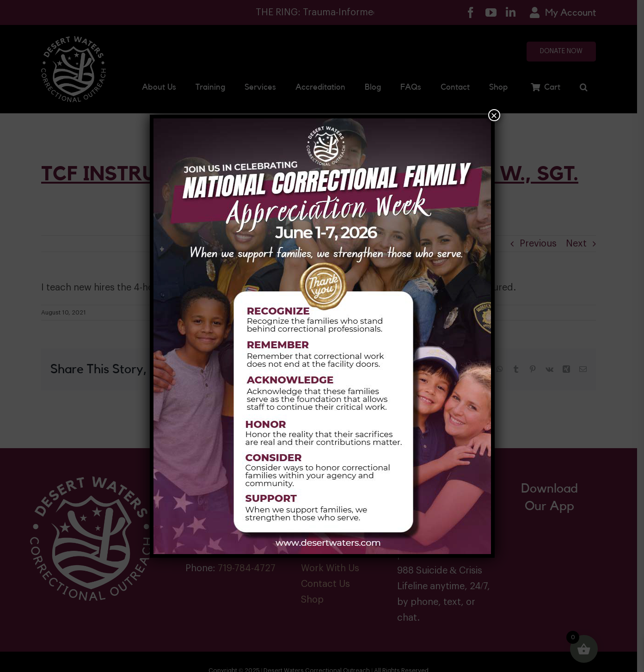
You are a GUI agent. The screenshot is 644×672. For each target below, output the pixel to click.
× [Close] (494, 115)
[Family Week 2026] (322, 122)
